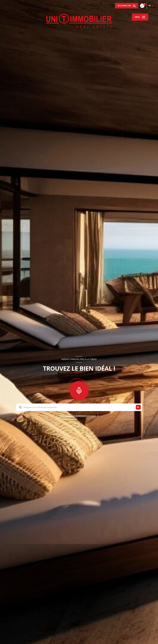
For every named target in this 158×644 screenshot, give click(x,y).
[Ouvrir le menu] (140, 17)
